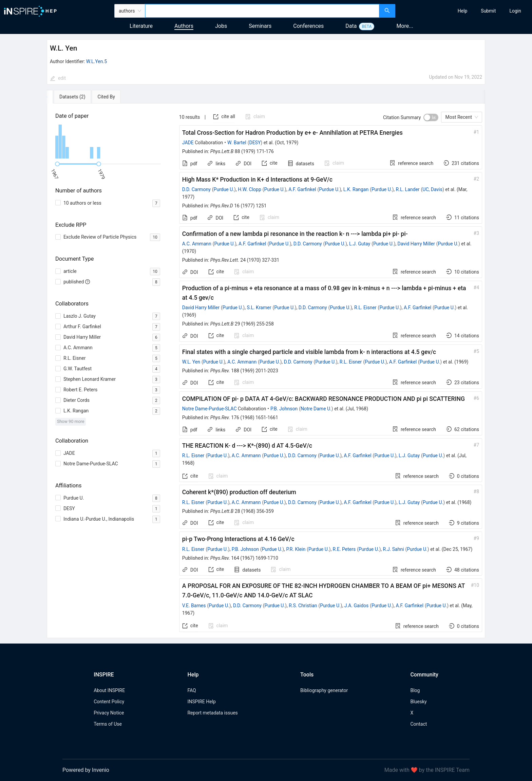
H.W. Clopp (250, 189)
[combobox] (262, 11)
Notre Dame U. (316, 409)
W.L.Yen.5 (97, 61)
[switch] (431, 117)
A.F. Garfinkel (302, 189)
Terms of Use (108, 724)
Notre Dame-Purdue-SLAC (210, 409)
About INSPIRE (109, 690)
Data (351, 26)
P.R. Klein (296, 549)
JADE (188, 143)
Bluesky (418, 702)
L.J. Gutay (360, 244)
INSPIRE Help (201, 702)
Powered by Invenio (86, 770)
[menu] (464, 11)
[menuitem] (463, 11)
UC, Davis (432, 189)
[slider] (57, 164)
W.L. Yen (191, 362)
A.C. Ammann (197, 244)
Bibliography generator (324, 690)
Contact (419, 724)
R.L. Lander (408, 189)
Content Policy (109, 702)
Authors (184, 26)
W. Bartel (237, 143)
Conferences (308, 26)
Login (515, 11)
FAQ (192, 690)
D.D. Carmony (196, 189)
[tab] (68, 97)
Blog (415, 690)
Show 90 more (71, 421)
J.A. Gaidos (356, 606)
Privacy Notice (109, 713)
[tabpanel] (266, 371)
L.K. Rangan (356, 189)
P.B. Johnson (284, 409)
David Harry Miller (416, 244)
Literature (141, 26)
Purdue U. (224, 189)
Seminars (260, 26)
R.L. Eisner (365, 308)
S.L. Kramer (259, 308)
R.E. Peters (344, 549)
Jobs (221, 26)
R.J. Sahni (394, 549)
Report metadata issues (212, 713)
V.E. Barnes (194, 606)
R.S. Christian (303, 606)
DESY (255, 143)
